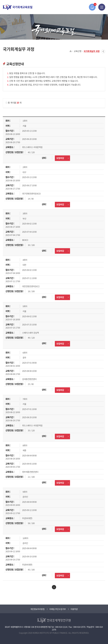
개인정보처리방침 (37, 609)
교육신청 (78, 51)
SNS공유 (103, 51)
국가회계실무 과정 (92, 51)
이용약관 (74, 609)
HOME (71, 51)
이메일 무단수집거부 (58, 609)
